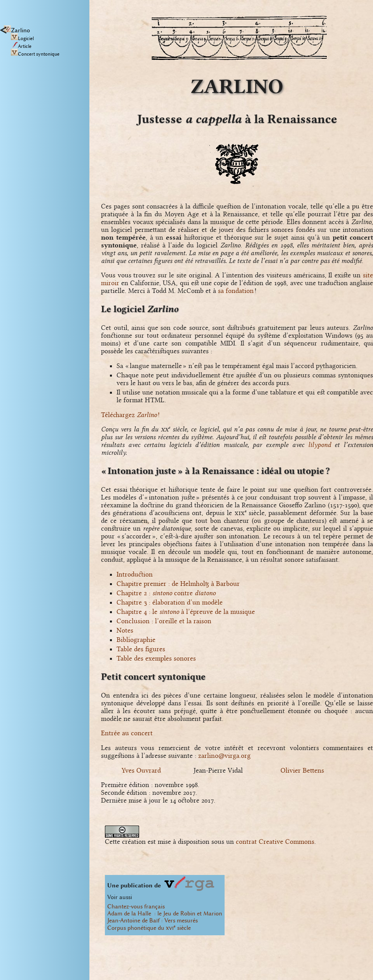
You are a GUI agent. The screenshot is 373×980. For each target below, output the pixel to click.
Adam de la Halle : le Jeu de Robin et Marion (165, 913)
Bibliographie (136, 640)
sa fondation (236, 291)
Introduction (135, 574)
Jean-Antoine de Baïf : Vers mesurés (153, 920)
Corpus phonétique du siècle (149, 928)
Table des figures (141, 649)
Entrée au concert (127, 733)
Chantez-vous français (136, 906)
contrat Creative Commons (275, 842)
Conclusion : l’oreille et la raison (164, 621)
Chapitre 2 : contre (166, 593)
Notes (125, 630)
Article (21, 46)
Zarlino (17, 30)
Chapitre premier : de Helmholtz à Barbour (178, 584)
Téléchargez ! (130, 415)
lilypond (320, 445)
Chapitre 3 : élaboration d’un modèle (170, 602)
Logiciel (22, 39)
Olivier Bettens (302, 770)
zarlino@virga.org (224, 756)
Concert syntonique (35, 54)
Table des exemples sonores (156, 658)
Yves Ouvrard (141, 770)
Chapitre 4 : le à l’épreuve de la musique (186, 612)
